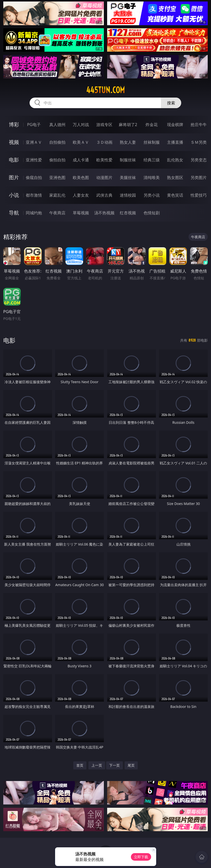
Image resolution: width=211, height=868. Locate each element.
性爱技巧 (199, 195)
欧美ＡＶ (81, 142)
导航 (14, 213)
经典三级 (152, 160)
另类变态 (199, 160)
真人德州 (57, 125)
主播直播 (175, 142)
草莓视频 (81, 213)
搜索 (171, 103)
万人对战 (81, 125)
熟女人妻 (128, 142)
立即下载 (141, 857)
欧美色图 (81, 177)
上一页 (97, 765)
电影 (14, 160)
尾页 (131, 765)
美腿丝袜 (128, 177)
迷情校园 (128, 195)
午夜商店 (57, 213)
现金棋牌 (175, 125)
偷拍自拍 (57, 160)
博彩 (14, 124)
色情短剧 (152, 213)
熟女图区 (175, 177)
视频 (14, 142)
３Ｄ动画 (104, 142)
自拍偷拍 (57, 142)
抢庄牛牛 (199, 125)
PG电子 (34, 125)
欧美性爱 (104, 160)
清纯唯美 (152, 177)
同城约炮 (34, 213)
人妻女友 (81, 195)
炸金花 (152, 125)
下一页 (114, 765)
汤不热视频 (104, 213)
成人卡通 (81, 160)
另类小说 (152, 195)
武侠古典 (104, 195)
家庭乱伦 (57, 195)
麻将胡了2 (128, 125)
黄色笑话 (175, 195)
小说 (14, 195)
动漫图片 (104, 177)
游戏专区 (104, 125)
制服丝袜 (128, 160)
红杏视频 (128, 213)
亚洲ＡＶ (34, 142)
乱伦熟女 (175, 160)
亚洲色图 (57, 177)
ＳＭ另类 (199, 142)
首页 (80, 765)
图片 (14, 177)
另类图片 (199, 177)
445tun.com (105, 90)
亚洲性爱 (34, 160)
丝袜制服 (152, 142)
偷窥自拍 (34, 177)
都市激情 (34, 195)
